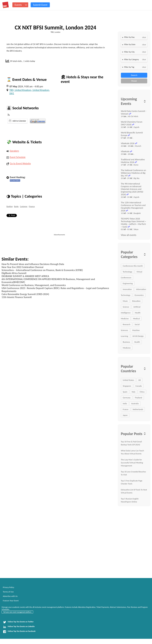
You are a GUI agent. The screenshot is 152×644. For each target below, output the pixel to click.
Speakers (13, 151)
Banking (10, 206)
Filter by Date (130, 44)
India (125, 403)
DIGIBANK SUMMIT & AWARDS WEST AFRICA (25, 276)
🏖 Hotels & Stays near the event (82, 79)
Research (127, 324)
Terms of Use (8, 592)
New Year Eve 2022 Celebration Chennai (22, 267)
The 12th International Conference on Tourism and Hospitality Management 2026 (133, 207)
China (142, 392)
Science (126, 307)
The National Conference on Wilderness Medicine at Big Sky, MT (133, 173)
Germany (127, 398)
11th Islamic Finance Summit (17, 297)
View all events (129, 235)
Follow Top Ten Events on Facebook (19, 632)
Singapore (127, 386)
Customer (24, 206)
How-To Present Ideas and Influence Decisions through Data (33, 264)
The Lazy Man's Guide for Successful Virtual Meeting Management (132, 463)
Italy (134, 392)
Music (125, 301)
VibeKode (125, 151)
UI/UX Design (138, 336)
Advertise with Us (10, 596)
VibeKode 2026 (128, 143)
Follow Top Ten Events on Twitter (18, 622)
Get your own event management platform (17, 612)
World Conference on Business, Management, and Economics (34, 285)
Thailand (138, 398)
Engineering (128, 283)
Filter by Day (129, 37)
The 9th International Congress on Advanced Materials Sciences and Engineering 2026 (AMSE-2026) (132, 189)
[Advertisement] (76, 243)
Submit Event (40, 5)
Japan (125, 415)
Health (137, 342)
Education (136, 301)
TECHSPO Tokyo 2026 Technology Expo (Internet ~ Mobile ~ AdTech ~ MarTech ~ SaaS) (134, 223)
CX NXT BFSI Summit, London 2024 (56, 28)
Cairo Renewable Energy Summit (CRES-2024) (25, 294)
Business (126, 342)
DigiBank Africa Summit (14, 273)
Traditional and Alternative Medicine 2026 (133, 161)
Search (134, 75)
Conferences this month (133, 266)
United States (128, 380)
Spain (125, 392)
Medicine (127, 348)
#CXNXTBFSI (15, 180)
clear (144, 37)
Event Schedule (16, 157)
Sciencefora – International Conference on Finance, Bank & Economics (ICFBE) (42, 270)
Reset (134, 81)
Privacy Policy (8, 587)
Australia (135, 403)
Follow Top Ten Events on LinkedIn (19, 627)
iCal (18, 121)
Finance (32, 206)
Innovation (127, 289)
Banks (16, 206)
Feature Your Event (11, 601)
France (126, 409)
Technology (128, 272)
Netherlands (138, 409)
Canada (139, 386)
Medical (136, 319)
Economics (139, 295)
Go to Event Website (19, 163)
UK (140, 380)
